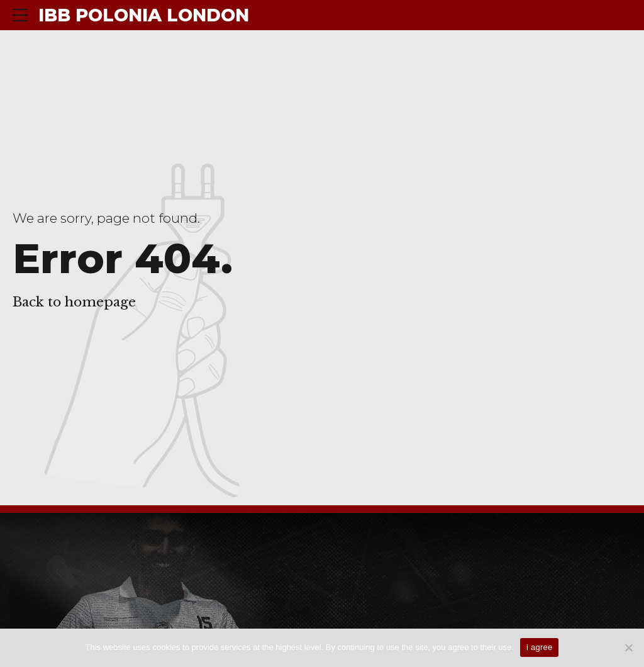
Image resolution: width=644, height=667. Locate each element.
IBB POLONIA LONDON (144, 15)
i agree (540, 647)
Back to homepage (74, 302)
